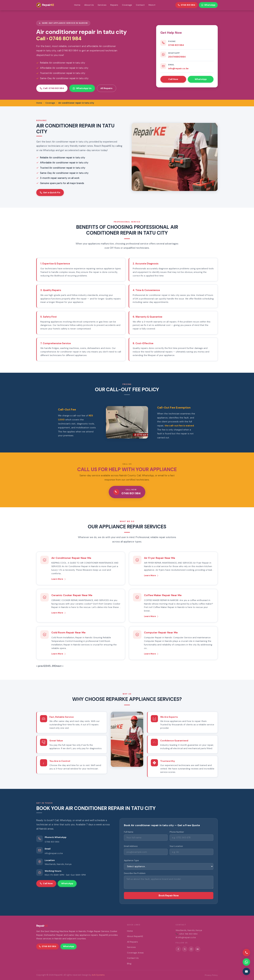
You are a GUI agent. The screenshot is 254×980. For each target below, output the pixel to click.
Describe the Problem (135, 873)
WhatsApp (201, 79)
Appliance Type (131, 861)
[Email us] (246, 971)
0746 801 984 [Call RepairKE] (187, 5)
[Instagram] (191, 949)
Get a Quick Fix (50, 192)
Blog (129, 964)
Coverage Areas (135, 953)
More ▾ (152, 5)
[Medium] (198, 949)
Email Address (131, 846)
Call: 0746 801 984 (52, 88)
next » (60, 666)
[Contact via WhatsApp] (246, 962)
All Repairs (106, 88)
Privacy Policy (211, 975)
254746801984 (177, 57)
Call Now (173, 79)
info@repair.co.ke (178, 68)
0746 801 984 (176, 45)
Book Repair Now (169, 896)
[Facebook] (178, 949)
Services (102, 5)
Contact (140, 5)
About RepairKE (135, 936)
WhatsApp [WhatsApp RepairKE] (208, 5)
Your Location (176, 846)
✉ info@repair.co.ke (186, 937)
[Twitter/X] (185, 949)
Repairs (114, 5)
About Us (89, 5)
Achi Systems (98, 975)
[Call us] (246, 953)
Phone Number (177, 832)
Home (77, 5)
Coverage (127, 5)
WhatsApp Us (82, 88)
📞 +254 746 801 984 (187, 934)
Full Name (129, 832)
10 (55, 666)
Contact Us (133, 958)
